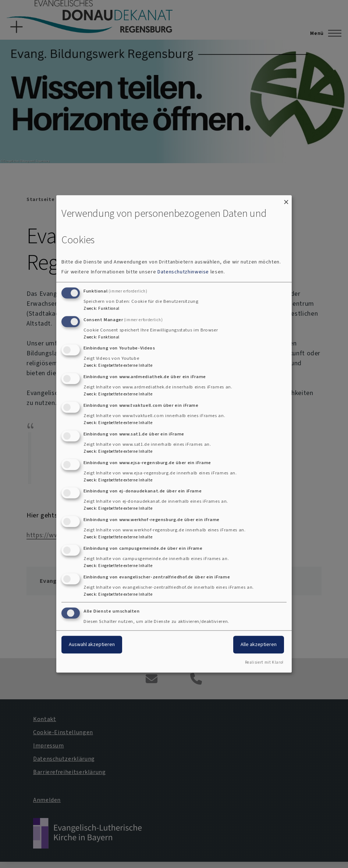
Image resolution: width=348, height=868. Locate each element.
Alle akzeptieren (259, 644)
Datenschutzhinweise (183, 272)
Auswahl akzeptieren (92, 644)
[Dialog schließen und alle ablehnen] (286, 200)
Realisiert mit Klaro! (264, 663)
